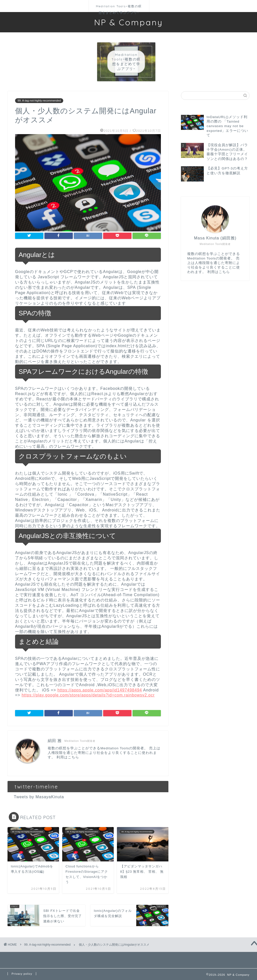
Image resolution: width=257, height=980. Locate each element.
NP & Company (128, 22)
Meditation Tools (115, 748)
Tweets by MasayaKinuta (39, 797)
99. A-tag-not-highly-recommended (39, 101)
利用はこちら (68, 757)
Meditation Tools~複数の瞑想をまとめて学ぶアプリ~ (119, 8)
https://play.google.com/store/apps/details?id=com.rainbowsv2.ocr (88, 695)
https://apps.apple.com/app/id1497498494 (100, 690)
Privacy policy (22, 974)
